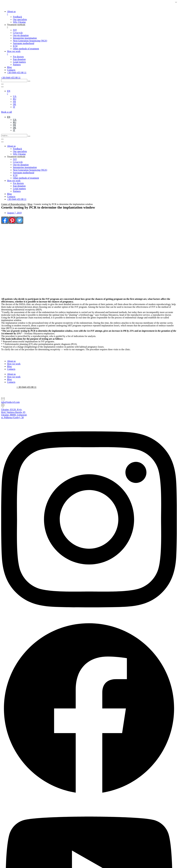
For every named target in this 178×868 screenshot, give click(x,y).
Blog (30, 204)
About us (11, 361)
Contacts (11, 369)
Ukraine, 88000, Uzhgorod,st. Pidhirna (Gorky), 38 (14, 416)
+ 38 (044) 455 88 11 (26, 387)
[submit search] (29, 81)
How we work (14, 364)
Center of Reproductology (14, 204)
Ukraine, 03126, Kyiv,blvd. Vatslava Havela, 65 (13, 411)
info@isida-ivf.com (10, 402)
